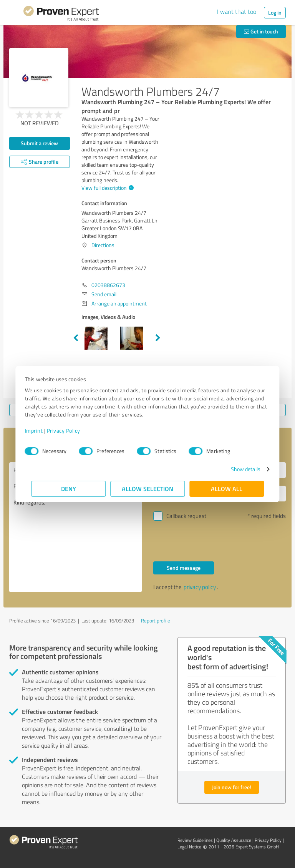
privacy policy (200, 587)
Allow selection (147, 489)
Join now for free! (232, 787)
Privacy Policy (70, 431)
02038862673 (108, 285)
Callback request (186, 516)
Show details (239, 469)
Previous (76, 338)
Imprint (40, 431)
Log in (275, 12)
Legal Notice (189, 847)
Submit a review (39, 143)
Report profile (156, 621)
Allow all (227, 489)
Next (158, 338)
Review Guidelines (195, 840)
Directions (103, 245)
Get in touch (261, 31)
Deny (69, 489)
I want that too (237, 12)
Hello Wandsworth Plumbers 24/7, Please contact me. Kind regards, (75, 527)
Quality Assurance (234, 840)
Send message (184, 568)
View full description (107, 188)
